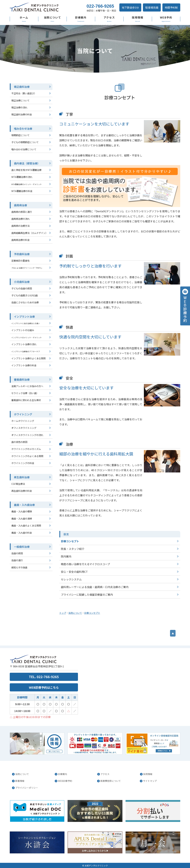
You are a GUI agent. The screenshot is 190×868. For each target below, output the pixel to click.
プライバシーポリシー (27, 788)
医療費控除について (111, 781)
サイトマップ (150, 781)
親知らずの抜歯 (19, 567)
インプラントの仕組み (23, 330)
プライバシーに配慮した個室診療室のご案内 (87, 595)
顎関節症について (20, 135)
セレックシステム (71, 579)
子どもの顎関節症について (25, 142)
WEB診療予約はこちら (44, 687)
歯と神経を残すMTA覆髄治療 (26, 170)
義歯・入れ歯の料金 (22, 533)
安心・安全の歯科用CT (74, 572)
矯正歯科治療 (22, 87)
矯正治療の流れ (19, 107)
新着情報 (20, 781)
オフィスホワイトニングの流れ (27, 435)
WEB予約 (166, 17)
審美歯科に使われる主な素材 (26, 400)
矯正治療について (20, 100)
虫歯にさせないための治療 (25, 302)
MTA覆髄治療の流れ (22, 177)
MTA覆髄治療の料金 (22, 191)
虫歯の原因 (17, 553)
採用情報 (138, 17)
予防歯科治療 (22, 254)
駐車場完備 (152, 7)
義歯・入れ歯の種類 (22, 511)
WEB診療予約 (65, 781)
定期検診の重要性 (20, 261)
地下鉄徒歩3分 (130, 7)
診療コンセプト (70, 541)
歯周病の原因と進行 (22, 212)
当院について (52, 17)
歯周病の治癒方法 (20, 226)
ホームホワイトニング (23, 421)
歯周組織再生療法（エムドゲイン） (30, 233)
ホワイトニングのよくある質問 (27, 456)
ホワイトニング (23, 414)
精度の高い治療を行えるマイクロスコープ (85, 564)
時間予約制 (171, 7)
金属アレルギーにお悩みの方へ (27, 386)
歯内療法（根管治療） (27, 163)
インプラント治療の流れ (24, 344)
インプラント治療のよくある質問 (28, 358)
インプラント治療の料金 (24, 365)
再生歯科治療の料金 (22, 491)
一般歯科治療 (22, 547)
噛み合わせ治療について (24, 149)
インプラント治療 (24, 316)
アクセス (109, 17)
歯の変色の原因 (19, 442)
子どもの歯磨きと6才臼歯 (25, 295)
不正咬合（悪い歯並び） (24, 93)
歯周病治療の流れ (20, 219)
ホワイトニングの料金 (23, 463)
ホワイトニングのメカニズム (26, 449)
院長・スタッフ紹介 (73, 549)
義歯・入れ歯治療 (24, 505)
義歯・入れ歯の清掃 (22, 518)
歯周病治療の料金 (20, 240)
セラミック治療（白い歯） (25, 393)
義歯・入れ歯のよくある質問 (26, 525)
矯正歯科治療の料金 (22, 114)
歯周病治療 (20, 205)
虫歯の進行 (17, 560)
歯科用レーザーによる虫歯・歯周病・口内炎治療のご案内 (95, 587)
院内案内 (66, 556)
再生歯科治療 (22, 477)
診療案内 (81, 17)
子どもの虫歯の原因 (22, 288)
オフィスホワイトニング (24, 428)
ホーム (24, 17)
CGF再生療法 (18, 484)
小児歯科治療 (22, 282)
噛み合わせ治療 (23, 129)
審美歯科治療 (22, 379)
